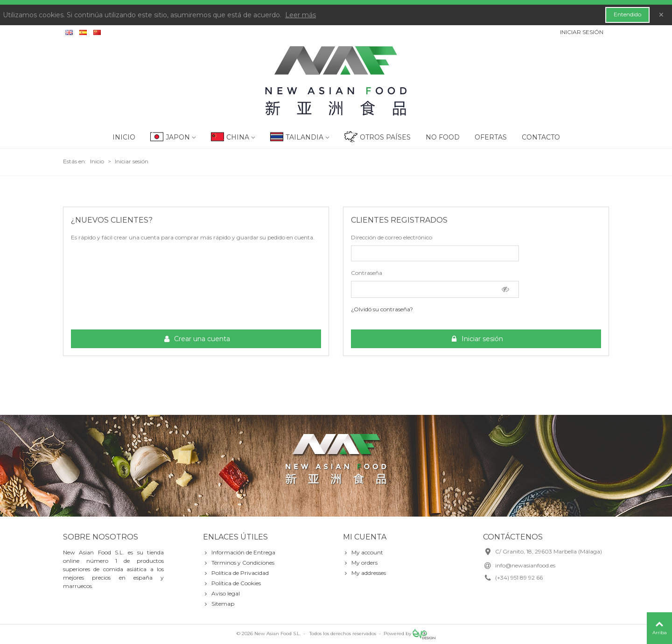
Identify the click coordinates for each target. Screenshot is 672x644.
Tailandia (304, 137)
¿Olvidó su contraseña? (382, 309)
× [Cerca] (661, 15)
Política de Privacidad (236, 573)
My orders (360, 563)
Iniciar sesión (477, 339)
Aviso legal (221, 594)
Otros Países (385, 137)
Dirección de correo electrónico (392, 237)
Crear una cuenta (196, 339)
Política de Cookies (232, 583)
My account (363, 553)
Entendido (627, 14)
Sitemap (219, 604)
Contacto (541, 137)
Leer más (301, 15)
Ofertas (491, 137)
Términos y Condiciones (239, 563)
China (238, 137)
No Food (443, 137)
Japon (178, 137)
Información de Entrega (239, 553)
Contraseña (367, 273)
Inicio (124, 137)
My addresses (364, 573)
